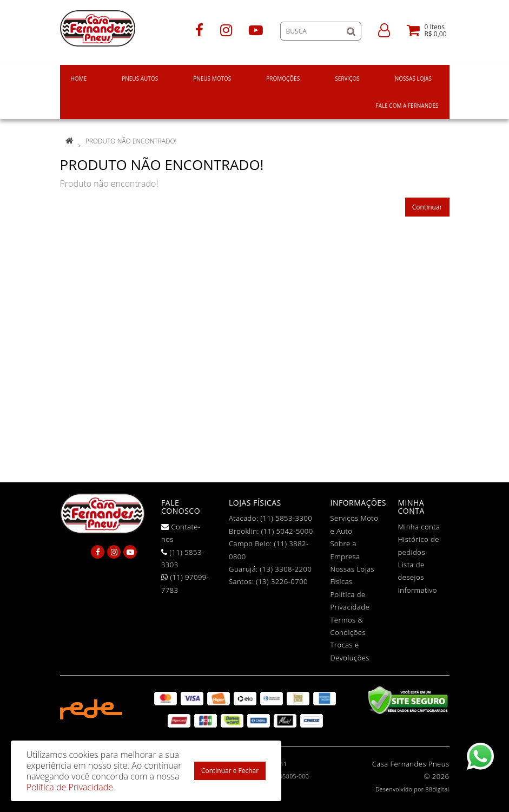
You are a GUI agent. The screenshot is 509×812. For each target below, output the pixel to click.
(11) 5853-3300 (286, 518)
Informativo (418, 590)
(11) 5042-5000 (287, 531)
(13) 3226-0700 (282, 581)
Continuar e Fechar (230, 771)
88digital (438, 789)
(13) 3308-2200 (286, 569)
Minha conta (419, 527)
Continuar (427, 207)
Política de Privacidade (70, 787)
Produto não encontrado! (131, 141)
